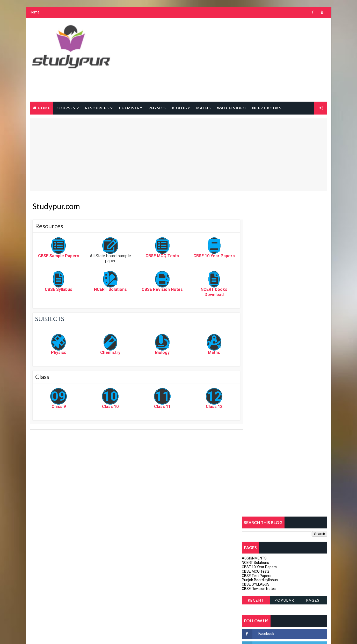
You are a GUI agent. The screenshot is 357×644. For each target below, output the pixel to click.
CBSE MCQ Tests (155, 257)
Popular (285, 280)
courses (66, 108)
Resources (97, 108)
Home (35, 13)
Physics (157, 108)
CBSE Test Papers (257, 255)
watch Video (231, 108)
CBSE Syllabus (57, 290)
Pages (313, 280)
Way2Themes (74, 635)
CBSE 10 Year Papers (205, 257)
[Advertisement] (233, 60)
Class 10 (106, 407)
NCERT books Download (205, 293)
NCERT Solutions (106, 290)
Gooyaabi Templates (130, 635)
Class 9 (57, 407)
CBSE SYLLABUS (256, 264)
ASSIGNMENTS (254, 238)
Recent (256, 280)
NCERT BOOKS (267, 108)
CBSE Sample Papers (57, 257)
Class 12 (205, 407)
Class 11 (156, 407)
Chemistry (131, 108)
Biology (181, 108)
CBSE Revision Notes (155, 290)
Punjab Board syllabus (260, 260)
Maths (203, 108)
